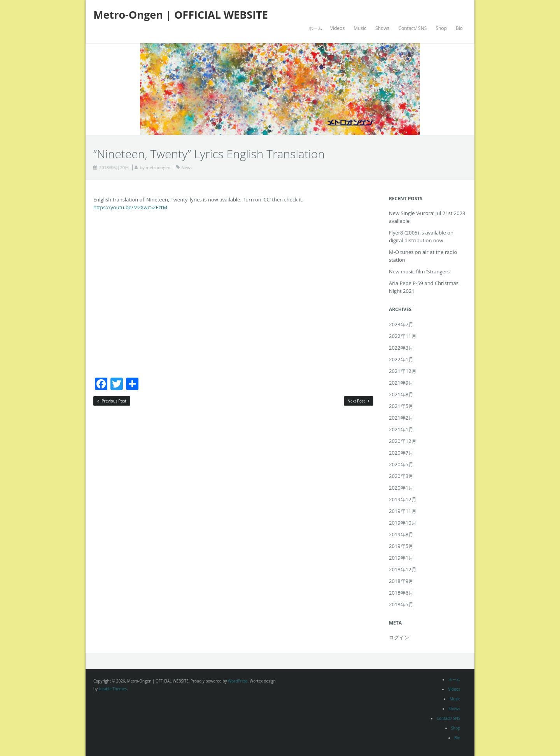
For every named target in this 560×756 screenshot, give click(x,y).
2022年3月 (401, 348)
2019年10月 (403, 523)
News (187, 167)
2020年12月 (403, 441)
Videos (337, 28)
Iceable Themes (113, 689)
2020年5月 (401, 464)
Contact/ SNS (412, 28)
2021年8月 (401, 394)
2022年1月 (401, 359)
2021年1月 (401, 429)
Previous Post (112, 401)
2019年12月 (403, 499)
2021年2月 (401, 418)
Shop (441, 28)
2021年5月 (401, 406)
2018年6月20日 (114, 167)
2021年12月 (403, 371)
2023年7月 (401, 324)
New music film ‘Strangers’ (420, 271)
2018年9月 (401, 581)
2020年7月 (401, 453)
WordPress (238, 681)
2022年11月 (403, 336)
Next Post (359, 401)
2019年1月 (401, 558)
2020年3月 (401, 476)
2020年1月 (401, 488)
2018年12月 (403, 569)
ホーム (315, 28)
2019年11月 (403, 511)
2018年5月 (401, 604)
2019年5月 (401, 546)
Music (360, 28)
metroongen (158, 167)
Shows (382, 28)
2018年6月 (401, 593)
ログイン (399, 637)
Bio (459, 28)
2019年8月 (401, 534)
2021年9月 (401, 383)
